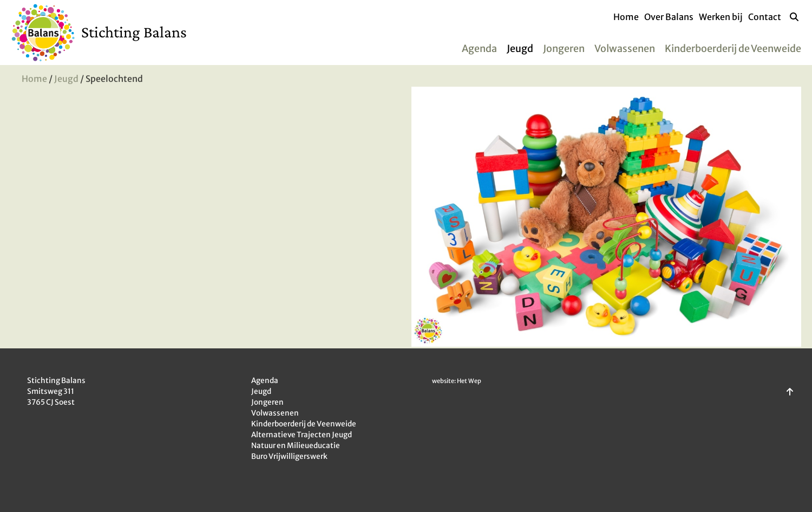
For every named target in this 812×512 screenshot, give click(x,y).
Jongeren (564, 48)
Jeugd (520, 48)
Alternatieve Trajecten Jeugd (302, 435)
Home (626, 17)
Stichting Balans (134, 32)
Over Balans (669, 17)
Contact (765, 17)
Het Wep (469, 381)
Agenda (479, 48)
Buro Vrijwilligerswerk (289, 456)
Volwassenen (625, 48)
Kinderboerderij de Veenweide (733, 48)
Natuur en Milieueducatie (296, 446)
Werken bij (721, 17)
